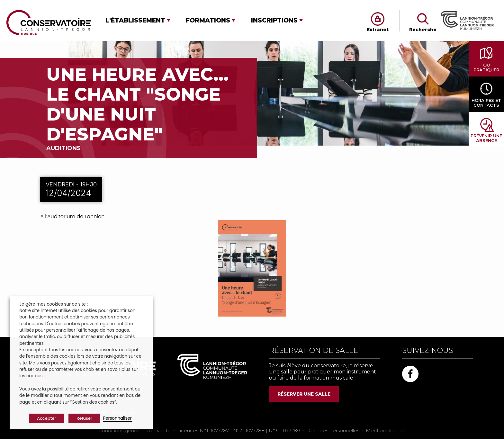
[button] (138, 20)
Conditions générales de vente (135, 430)
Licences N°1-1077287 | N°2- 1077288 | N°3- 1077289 (239, 430)
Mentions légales (386, 430)
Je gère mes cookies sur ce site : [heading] (54, 304)
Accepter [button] (46, 418)
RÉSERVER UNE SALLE (304, 394)
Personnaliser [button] (117, 418)
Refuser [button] (84, 418)
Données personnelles (333, 430)
